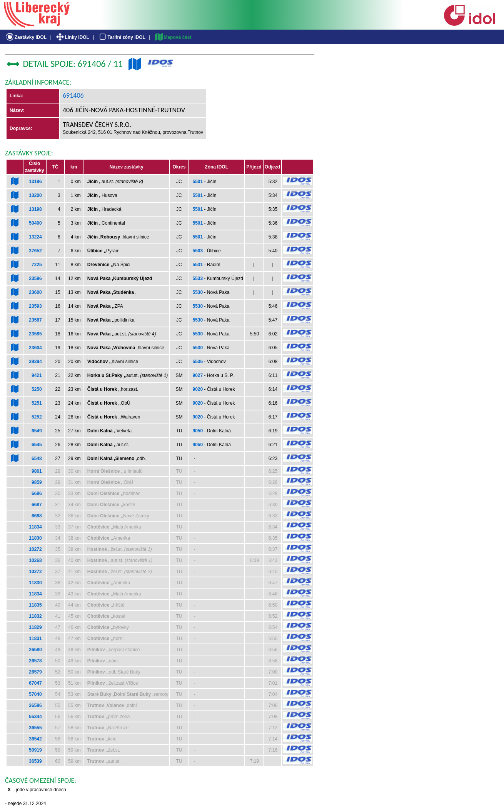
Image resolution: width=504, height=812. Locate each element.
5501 (198, 182)
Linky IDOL (72, 37)
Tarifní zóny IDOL (122, 37)
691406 (73, 95)
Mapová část (173, 37)
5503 (198, 251)
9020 (198, 389)
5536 (198, 362)
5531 (198, 265)
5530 (198, 292)
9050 (198, 431)
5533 (198, 278)
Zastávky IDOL (26, 37)
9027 (198, 375)
